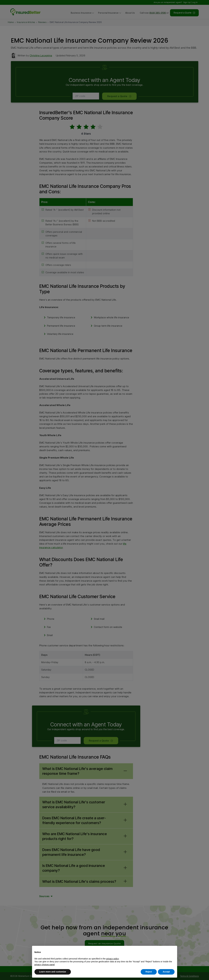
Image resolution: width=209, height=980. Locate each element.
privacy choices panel (45, 965)
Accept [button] (166, 972)
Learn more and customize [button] (53, 972)
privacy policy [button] (113, 959)
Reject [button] (149, 972)
